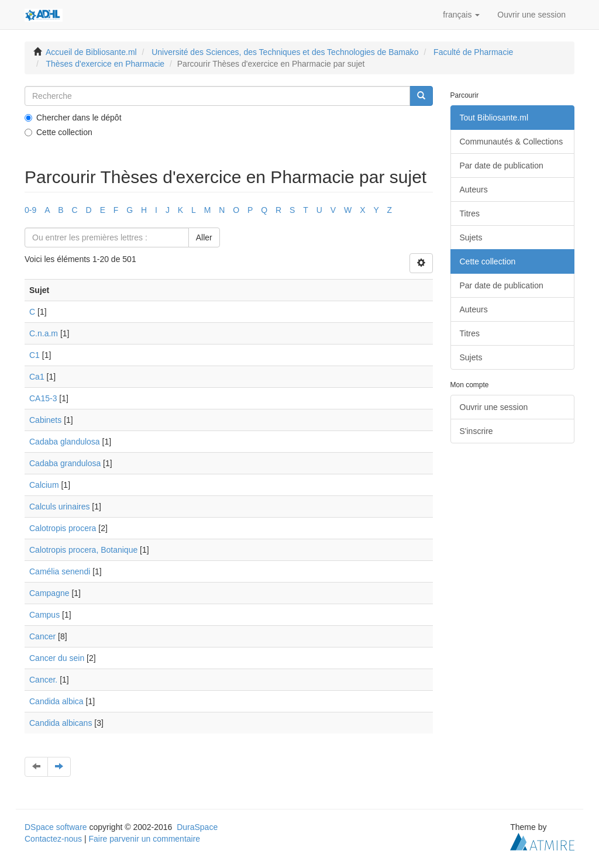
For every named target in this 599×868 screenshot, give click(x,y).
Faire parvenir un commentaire (144, 839)
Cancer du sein (57, 658)
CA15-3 (43, 398)
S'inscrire (476, 431)
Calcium (44, 485)
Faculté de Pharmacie (473, 52)
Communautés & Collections (512, 142)
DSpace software (56, 827)
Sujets (471, 237)
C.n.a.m (44, 333)
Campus (44, 615)
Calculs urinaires (59, 507)
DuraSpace (197, 827)
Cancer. (43, 680)
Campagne (49, 593)
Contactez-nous (53, 839)
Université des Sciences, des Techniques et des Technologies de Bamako (285, 52)
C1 (35, 355)
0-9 (30, 210)
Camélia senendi (60, 571)
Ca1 (37, 377)
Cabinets (45, 420)
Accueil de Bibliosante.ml (91, 52)
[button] (461, 15)
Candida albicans (61, 723)
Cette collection (58, 132)
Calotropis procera (63, 528)
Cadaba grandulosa (65, 463)
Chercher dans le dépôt (73, 118)
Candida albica (56, 701)
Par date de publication (502, 166)
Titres (470, 213)
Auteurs (474, 190)
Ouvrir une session (494, 407)
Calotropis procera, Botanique (83, 550)
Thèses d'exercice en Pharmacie (105, 64)
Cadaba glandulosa (65, 442)
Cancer (42, 636)
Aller (204, 237)
